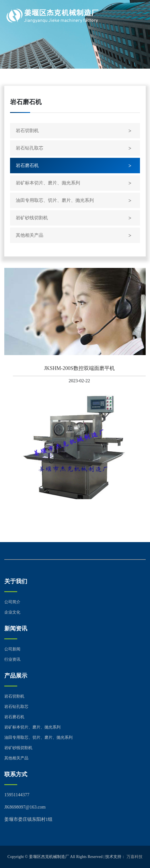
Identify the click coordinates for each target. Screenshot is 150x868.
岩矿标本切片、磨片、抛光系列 (48, 183)
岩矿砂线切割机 (32, 218)
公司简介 (12, 602)
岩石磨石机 (27, 165)
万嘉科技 (135, 857)
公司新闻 (12, 649)
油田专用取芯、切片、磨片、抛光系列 (55, 200)
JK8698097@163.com (25, 807)
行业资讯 (12, 659)
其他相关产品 (30, 235)
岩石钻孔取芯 (30, 148)
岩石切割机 (27, 131)
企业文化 (12, 612)
